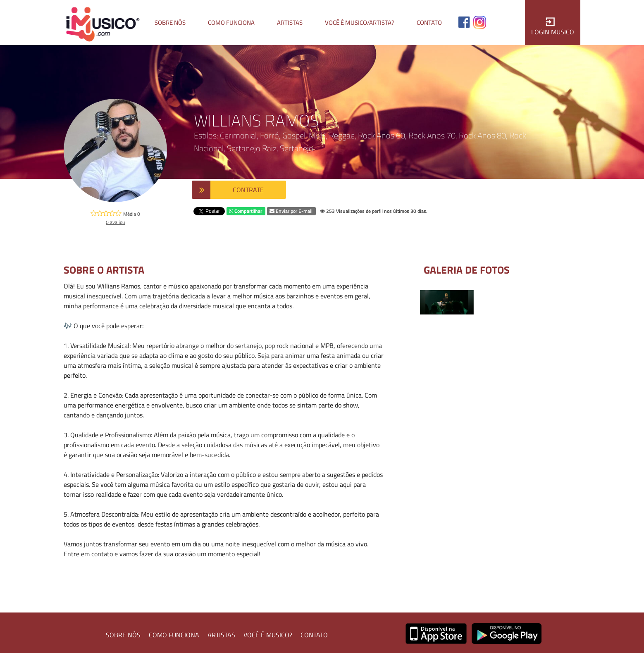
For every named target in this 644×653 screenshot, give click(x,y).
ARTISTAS (221, 635)
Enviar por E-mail (291, 211)
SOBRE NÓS (123, 635)
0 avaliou (115, 222)
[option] (447, 302)
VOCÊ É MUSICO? (268, 635)
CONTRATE (248, 190)
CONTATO (314, 635)
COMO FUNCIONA (174, 635)
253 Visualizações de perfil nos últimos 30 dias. (374, 211)
